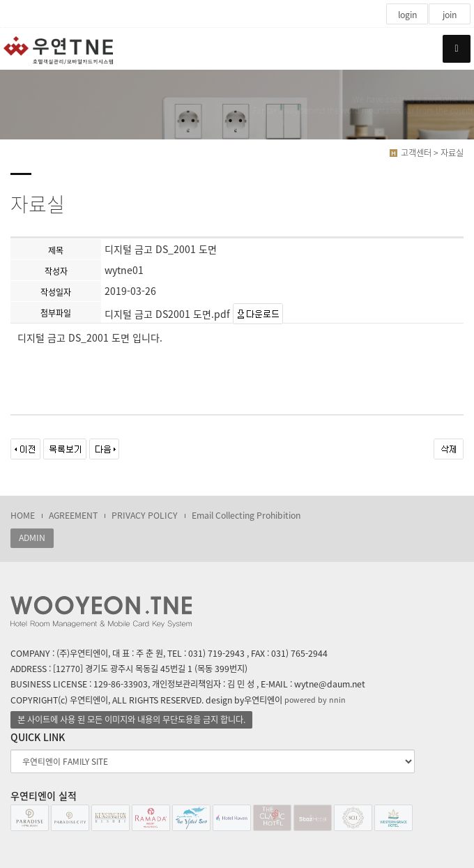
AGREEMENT (73, 515)
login (407, 15)
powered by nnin (315, 700)
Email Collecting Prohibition (246, 515)
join (450, 15)
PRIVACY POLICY (145, 515)
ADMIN (32, 538)
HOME (23, 515)
